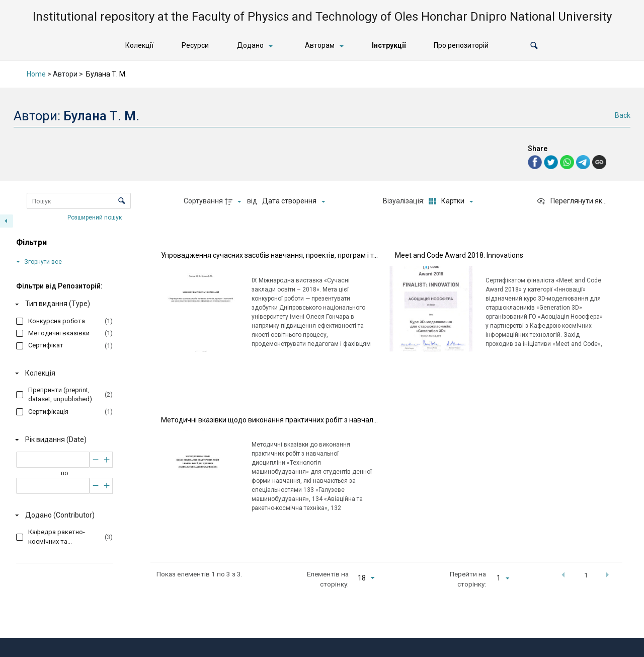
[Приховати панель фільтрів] (7, 221)
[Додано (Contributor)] (62, 516)
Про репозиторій (461, 45)
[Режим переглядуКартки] (450, 201)
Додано (250, 45)
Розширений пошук (95, 217)
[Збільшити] (107, 460)
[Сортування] (294, 201)
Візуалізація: (405, 201)
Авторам (320, 45)
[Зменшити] (95, 460)
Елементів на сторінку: (328, 579)
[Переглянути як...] (572, 201)
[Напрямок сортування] (234, 201)
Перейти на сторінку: (468, 579)
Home (36, 74)
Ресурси (195, 45)
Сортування (203, 201)
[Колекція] (62, 373)
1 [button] (586, 575)
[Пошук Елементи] (79, 201)
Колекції (139, 45)
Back (623, 115)
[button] (534, 46)
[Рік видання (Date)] (62, 440)
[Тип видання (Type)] (62, 304)
